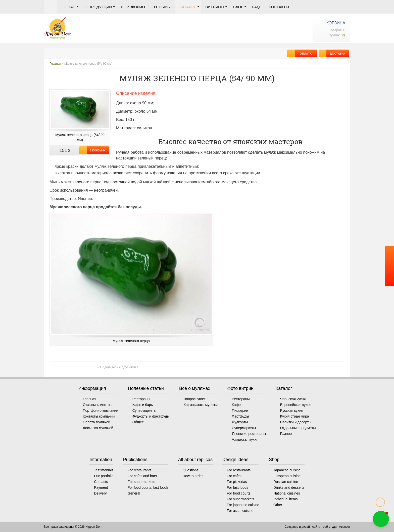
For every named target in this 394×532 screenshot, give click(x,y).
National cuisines (287, 493)
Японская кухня (293, 399)
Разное (286, 434)
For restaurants (140, 470)
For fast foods (237, 487)
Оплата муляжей (96, 422)
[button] (381, 519)
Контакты (279, 7)
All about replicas (195, 460)
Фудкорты (240, 422)
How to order (193, 476)
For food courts (238, 493)
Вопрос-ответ (195, 399)
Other (278, 505)
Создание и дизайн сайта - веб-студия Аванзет (317, 527)
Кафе (236, 405)
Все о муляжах (195, 388)
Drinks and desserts (289, 487)
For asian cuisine (240, 511)
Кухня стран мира (295, 416)
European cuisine (287, 476)
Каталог (188, 7)
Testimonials (104, 470)
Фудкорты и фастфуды (151, 416)
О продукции (98, 7)
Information (101, 460)
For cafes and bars (142, 476)
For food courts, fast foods (148, 487)
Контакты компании (99, 416)
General (134, 493)
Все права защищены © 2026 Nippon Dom (73, 527)
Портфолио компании (100, 411)
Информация (92, 388)
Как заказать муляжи (201, 405)
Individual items (286, 499)
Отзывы (162, 7)
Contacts (101, 482)
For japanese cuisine (243, 505)
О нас (69, 7)
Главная (50, 7)
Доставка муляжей (98, 428)
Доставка (336, 53)
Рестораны (141, 399)
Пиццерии (240, 411)
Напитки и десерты (296, 422)
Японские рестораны (249, 434)
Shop (274, 460)
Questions (191, 470)
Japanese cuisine (287, 470)
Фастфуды (240, 416)
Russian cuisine (286, 482)
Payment (101, 487)
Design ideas (235, 460)
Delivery (100, 493)
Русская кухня (292, 411)
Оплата (303, 53)
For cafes (234, 476)
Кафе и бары (143, 405)
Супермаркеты (144, 411)
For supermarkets (141, 482)
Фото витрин (240, 388)
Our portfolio (104, 476)
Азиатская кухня (245, 439)
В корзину (96, 150)
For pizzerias (237, 482)
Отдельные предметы (298, 428)
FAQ (256, 7)
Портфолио (133, 7)
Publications (135, 460)
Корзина (336, 23)
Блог (238, 7)
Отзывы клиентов (97, 405)
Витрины (215, 7)
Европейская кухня (296, 405)
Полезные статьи (146, 388)
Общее (138, 422)
